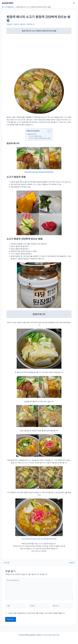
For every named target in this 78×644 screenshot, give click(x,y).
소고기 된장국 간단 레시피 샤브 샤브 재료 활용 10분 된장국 (39, 539)
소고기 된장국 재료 (36, 136)
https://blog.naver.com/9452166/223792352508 (39, 172)
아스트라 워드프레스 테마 (51, 635)
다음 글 (72, 563)
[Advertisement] (39, 51)
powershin (8, 3)
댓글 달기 (10, 24)
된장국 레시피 (32, 134)
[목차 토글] (48, 131)
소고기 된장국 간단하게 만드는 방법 (41, 138)
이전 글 (6, 563)
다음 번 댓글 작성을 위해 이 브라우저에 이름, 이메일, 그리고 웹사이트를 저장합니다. (37, 613)
